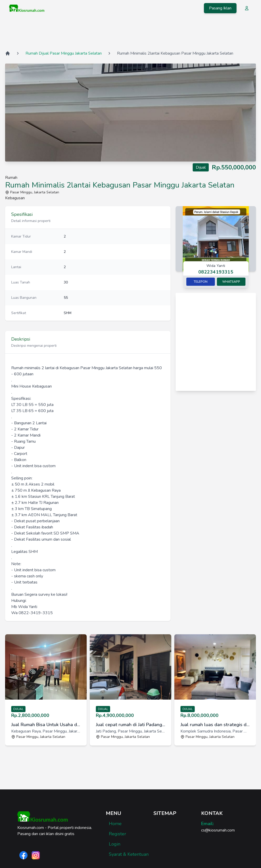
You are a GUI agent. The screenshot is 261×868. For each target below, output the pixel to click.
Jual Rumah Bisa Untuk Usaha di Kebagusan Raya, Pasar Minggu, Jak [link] (46, 725)
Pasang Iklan (220, 8)
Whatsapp (231, 282)
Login (115, 844)
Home (115, 824)
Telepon (201, 282)
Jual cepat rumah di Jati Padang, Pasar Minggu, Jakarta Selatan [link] (130, 725)
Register (118, 834)
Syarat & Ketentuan (129, 854)
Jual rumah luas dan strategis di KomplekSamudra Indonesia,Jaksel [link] (215, 725)
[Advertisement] (130, 33)
